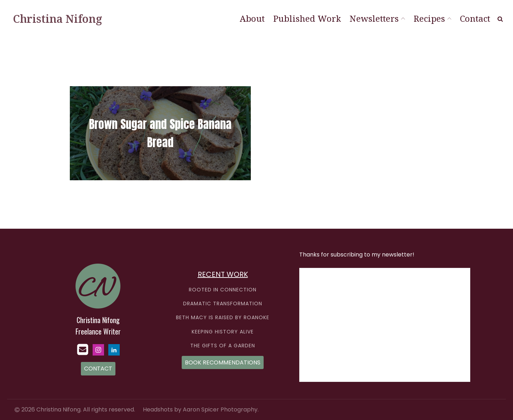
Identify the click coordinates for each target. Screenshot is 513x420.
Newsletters (377, 18)
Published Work (307, 18)
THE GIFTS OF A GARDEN (223, 346)
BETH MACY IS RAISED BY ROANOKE (223, 318)
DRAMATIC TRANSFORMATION (223, 304)
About (252, 18)
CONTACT (98, 369)
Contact (475, 18)
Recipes (432, 18)
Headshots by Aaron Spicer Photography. (201, 410)
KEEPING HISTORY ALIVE (223, 332)
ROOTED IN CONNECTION (223, 290)
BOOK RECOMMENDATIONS (223, 362)
